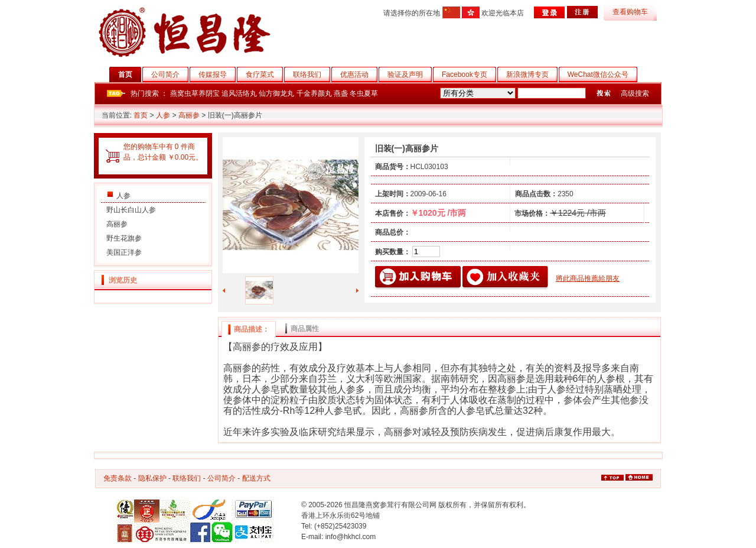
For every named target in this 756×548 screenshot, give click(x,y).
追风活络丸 (239, 93)
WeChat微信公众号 (602, 74)
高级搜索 (635, 93)
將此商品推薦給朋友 (588, 278)
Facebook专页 (469, 74)
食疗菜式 (264, 74)
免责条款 (118, 478)
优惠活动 (359, 74)
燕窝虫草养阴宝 (195, 93)
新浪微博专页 (532, 74)
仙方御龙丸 (276, 93)
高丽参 (189, 115)
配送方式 (256, 478)
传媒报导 (217, 74)
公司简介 (170, 74)
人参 (163, 115)
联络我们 (312, 74)
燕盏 (341, 93)
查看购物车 (630, 12)
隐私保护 (152, 478)
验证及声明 (410, 74)
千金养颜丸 (314, 93)
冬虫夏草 (364, 93)
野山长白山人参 (131, 210)
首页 (130, 74)
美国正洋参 (124, 252)
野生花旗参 (124, 238)
